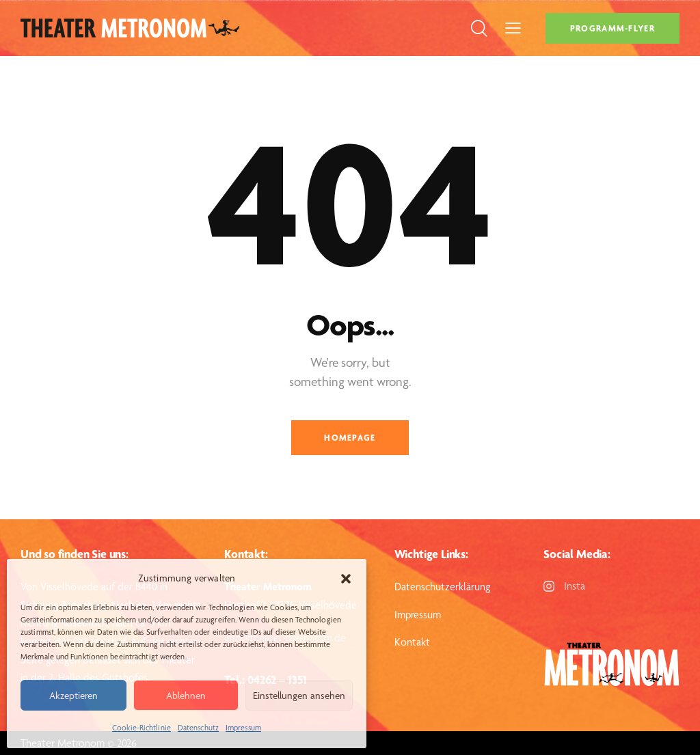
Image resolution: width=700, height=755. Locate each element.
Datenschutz (198, 728)
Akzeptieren (73, 696)
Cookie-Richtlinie (142, 728)
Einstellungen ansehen (299, 696)
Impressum (243, 728)
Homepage (350, 438)
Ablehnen (186, 696)
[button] (346, 579)
